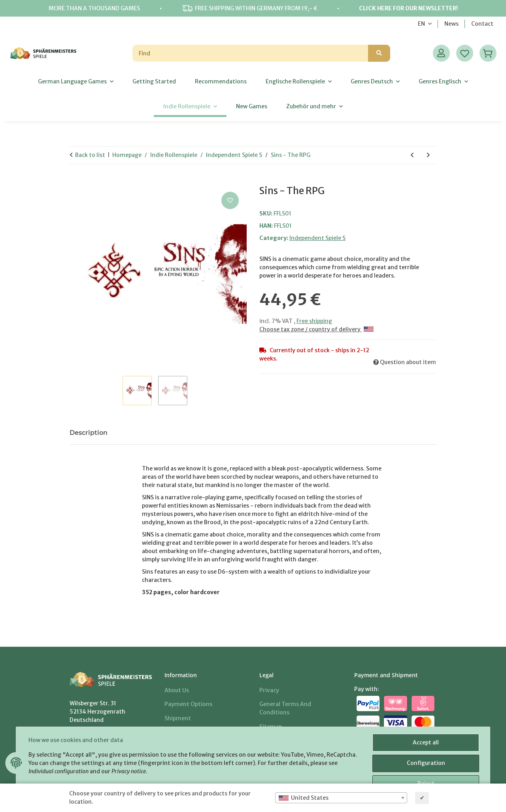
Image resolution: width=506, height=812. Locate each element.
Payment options (188, 704)
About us (177, 690)
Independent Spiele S (317, 238)
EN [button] (421, 24)
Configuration (426, 763)
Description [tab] (89, 433)
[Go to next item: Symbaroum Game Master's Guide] (428, 155)
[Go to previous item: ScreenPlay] (412, 155)
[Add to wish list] (230, 200)
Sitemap (271, 727)
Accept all (425, 743)
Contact (482, 24)
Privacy (269, 690)
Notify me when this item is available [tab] (181, 433)
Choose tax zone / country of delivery (316, 329)
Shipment (178, 718)
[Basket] (488, 53)
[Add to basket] (76, 181)
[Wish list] (465, 53)
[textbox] (341, 798)
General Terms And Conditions (285, 708)
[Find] (250, 53)
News (451, 24)
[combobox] (341, 798)
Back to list (90, 155)
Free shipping (314, 321)
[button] (441, 53)
